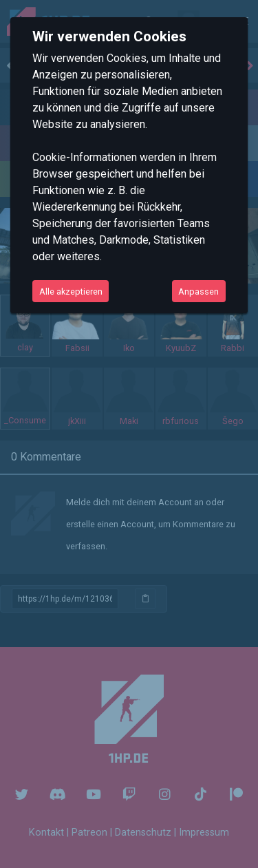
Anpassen (198, 292)
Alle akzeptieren (71, 292)
